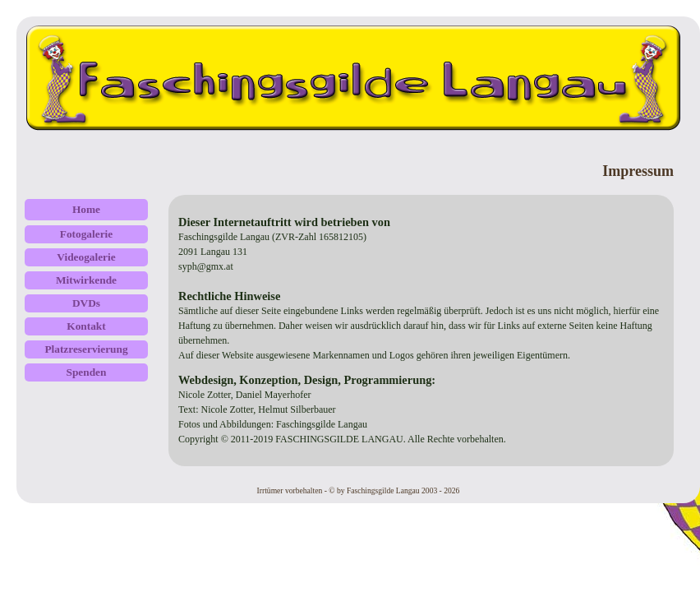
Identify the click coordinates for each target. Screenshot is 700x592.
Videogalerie (86, 257)
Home (86, 209)
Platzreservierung (86, 349)
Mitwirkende (86, 280)
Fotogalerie (86, 234)
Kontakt (86, 326)
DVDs (86, 303)
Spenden (87, 372)
